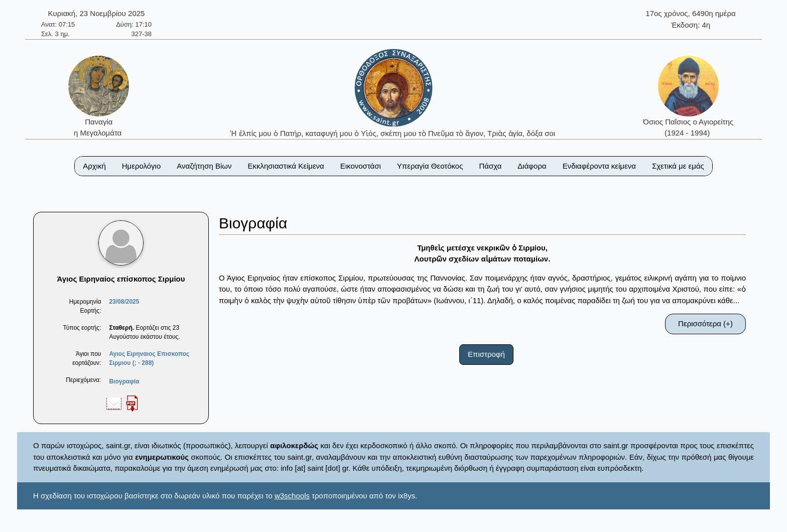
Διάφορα (532, 166)
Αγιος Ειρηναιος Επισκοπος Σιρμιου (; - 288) (149, 358)
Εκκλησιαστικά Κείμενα (286, 166)
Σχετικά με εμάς (678, 166)
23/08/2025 (124, 302)
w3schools (292, 496)
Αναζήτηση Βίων (204, 166)
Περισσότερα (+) (705, 323)
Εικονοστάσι (361, 166)
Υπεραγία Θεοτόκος (430, 166)
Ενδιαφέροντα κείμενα (599, 166)
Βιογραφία (124, 381)
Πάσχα (490, 166)
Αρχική (94, 166)
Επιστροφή (486, 354)
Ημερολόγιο (142, 166)
